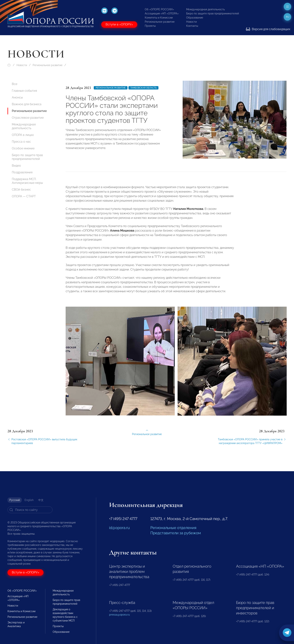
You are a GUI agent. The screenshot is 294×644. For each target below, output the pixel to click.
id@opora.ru (119, 528)
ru (288, 17)
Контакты (192, 26)
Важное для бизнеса (27, 104)
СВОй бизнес (21, 190)
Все (15, 84)
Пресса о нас (21, 142)
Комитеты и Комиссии (159, 18)
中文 (41, 500)
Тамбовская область (143, 88)
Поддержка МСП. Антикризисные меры (27, 181)
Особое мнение (23, 148)
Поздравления (22, 172)
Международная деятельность (205, 9)
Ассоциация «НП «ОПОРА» (162, 13)
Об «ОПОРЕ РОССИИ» (159, 9)
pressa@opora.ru (119, 615)
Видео (16, 166)
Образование (195, 18)
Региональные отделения (173, 528)
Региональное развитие (160, 22)
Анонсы (17, 97)
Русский (15, 500)
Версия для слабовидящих (268, 29)
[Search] (30, 510)
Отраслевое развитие (28, 118)
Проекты (150, 26)
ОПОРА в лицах (23, 135)
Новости (191, 22)
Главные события (24, 91)
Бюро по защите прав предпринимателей (213, 13)
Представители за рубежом (176, 533)
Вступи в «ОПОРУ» (119, 24)
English (29, 500)
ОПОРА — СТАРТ (24, 196)
